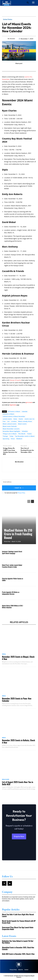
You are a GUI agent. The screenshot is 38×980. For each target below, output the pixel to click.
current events (7, 419)
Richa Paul (7, 542)
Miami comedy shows (25, 421)
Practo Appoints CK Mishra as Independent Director (11, 593)
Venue (13, 439)
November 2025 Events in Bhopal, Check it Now (18, 658)
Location (14, 421)
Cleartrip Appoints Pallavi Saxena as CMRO (13, 579)
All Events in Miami (14, 412)
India (4, 654)
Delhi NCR (6, 779)
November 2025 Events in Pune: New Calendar (17, 700)
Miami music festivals (10, 426)
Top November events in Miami (25, 436)
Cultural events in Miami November (14, 416)
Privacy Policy (21, 493)
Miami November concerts (11, 429)
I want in (19, 488)
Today (11, 436)
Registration (13, 405)
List (8, 421)
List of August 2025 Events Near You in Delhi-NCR (18, 783)
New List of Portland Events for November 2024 (27, 450)
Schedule (25, 431)
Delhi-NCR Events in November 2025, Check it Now (18, 954)
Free (4, 421)
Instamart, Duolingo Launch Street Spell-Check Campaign (12, 552)
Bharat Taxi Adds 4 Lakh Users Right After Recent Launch (18, 915)
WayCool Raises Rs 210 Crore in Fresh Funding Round (18, 534)
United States (8, 19)
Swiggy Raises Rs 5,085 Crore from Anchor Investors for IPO (10, 451)
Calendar (25, 412)
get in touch (29, 402)
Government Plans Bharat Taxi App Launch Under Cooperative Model (18, 928)
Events (21, 419)
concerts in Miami (8, 414)
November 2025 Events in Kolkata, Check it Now (18, 741)
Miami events (22, 424)
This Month (22, 434)
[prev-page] (29, 501)
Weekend (19, 439)
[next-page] (32, 501)
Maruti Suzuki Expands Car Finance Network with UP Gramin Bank (19, 922)
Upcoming (6, 439)
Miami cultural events (10, 424)
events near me (29, 419)
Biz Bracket (11, 39)
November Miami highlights (12, 431)
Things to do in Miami (10, 434)
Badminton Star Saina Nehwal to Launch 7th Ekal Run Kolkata (18, 942)
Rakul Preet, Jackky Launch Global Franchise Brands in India (12, 566)
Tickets (29, 434)
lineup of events (15, 380)
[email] (19, 482)
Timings (5, 436)
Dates (15, 419)
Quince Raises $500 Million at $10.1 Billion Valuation (13, 606)
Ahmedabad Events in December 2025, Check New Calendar (18, 948)
